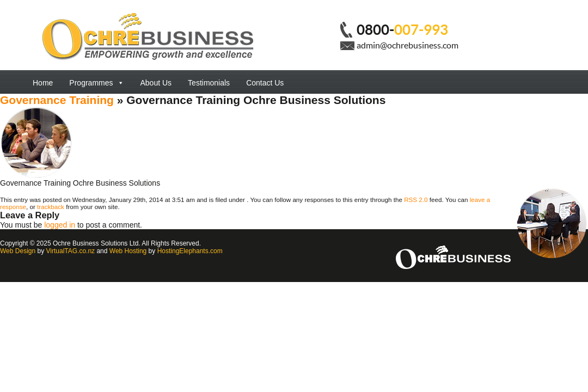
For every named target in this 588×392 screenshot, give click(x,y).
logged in (60, 225)
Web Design (18, 251)
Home (43, 83)
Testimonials (209, 83)
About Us (156, 83)
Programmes (96, 83)
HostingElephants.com (190, 251)
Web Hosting (128, 251)
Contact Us (265, 83)
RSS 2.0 (416, 200)
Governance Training (57, 100)
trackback (51, 207)
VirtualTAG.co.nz (71, 251)
